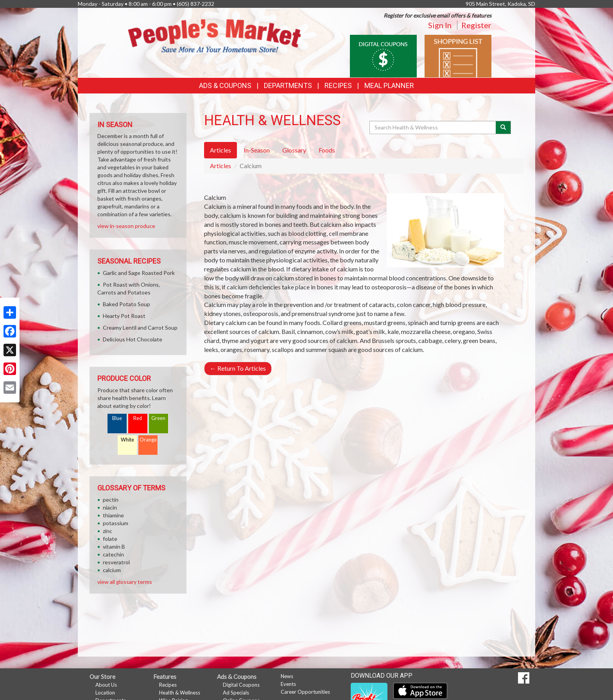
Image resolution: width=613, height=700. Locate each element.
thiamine (113, 515)
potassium (116, 523)
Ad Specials (236, 693)
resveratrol (116, 562)
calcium (112, 570)
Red (138, 418)
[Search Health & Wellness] (433, 127)
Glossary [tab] (294, 150)
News (287, 676)
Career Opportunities (305, 692)
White (127, 440)
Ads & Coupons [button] (225, 85)
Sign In (440, 25)
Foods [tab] (327, 150)
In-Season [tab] (257, 150)
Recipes (338, 85)
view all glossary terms (125, 582)
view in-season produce (126, 226)
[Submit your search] (503, 127)
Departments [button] (288, 85)
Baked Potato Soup (126, 304)
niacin (110, 507)
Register (476, 25)
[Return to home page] (214, 35)
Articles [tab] (220, 150)
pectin (111, 500)
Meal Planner (389, 85)
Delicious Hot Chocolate (133, 339)
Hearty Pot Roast (124, 316)
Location (105, 693)
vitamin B (114, 547)
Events (288, 684)
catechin (113, 554)
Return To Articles (238, 368)
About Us (106, 685)
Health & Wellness (180, 693)
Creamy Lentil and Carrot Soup (140, 328)
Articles (220, 166)
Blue (117, 418)
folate (110, 539)
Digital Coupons (241, 685)
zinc (108, 531)
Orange (148, 440)
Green (158, 418)
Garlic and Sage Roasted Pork (139, 273)
